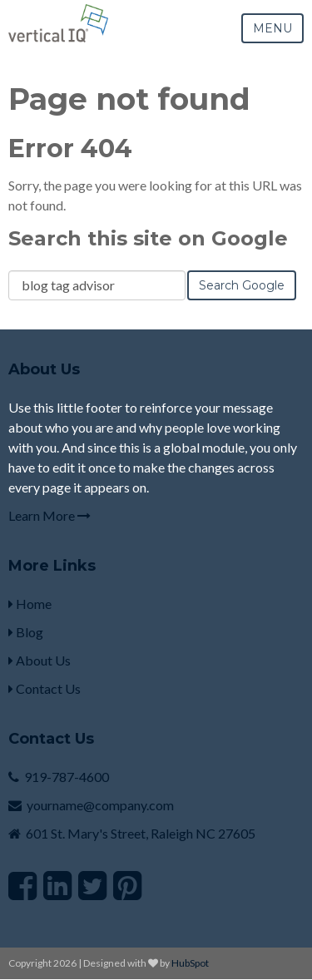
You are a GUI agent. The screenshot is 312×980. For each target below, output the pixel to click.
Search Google (242, 285)
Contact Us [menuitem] (45, 688)
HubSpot (190, 963)
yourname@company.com (100, 805)
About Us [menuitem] (40, 660)
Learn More (50, 515)
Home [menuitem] (30, 604)
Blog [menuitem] (26, 632)
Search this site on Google (148, 238)
